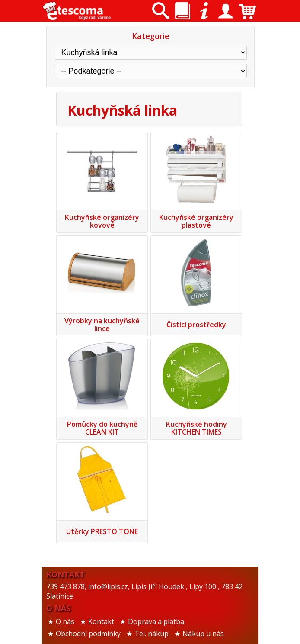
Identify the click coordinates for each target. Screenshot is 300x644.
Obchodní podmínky (88, 634)
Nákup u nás (203, 634)
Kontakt (101, 621)
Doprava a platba (156, 621)
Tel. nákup (152, 634)
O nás (65, 621)
